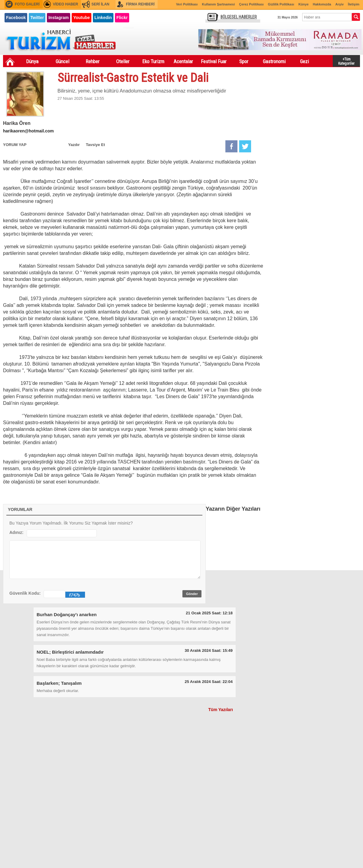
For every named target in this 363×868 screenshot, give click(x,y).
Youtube (82, 18)
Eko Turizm (153, 61)
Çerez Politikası (251, 4)
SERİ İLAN (100, 4)
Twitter (37, 18)
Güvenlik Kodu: (25, 593)
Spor (244, 61)
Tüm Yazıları (221, 710)
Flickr (122, 18)
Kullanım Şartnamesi (218, 4)
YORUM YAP (15, 145)
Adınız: (16, 532)
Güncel (62, 61)
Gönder (192, 594)
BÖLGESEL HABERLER (239, 17)
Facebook (16, 18)
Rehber (93, 61)
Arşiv (340, 4)
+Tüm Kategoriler (346, 61)
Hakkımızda (322, 4)
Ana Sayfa (10, 62)
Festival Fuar (214, 61)
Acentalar (183, 61)
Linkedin (103, 18)
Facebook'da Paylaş (231, 146)
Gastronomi (274, 61)
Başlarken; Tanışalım (59, 683)
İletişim (354, 4)
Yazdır (74, 145)
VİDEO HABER (65, 4)
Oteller (123, 61)
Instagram (59, 18)
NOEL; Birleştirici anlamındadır (70, 652)
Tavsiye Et (95, 145)
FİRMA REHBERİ (140, 4)
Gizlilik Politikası (281, 4)
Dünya (32, 61)
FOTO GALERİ (27, 4)
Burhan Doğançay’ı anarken (67, 614)
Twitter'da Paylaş (245, 146)
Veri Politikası (187, 4)
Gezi (304, 61)
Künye (303, 4)
